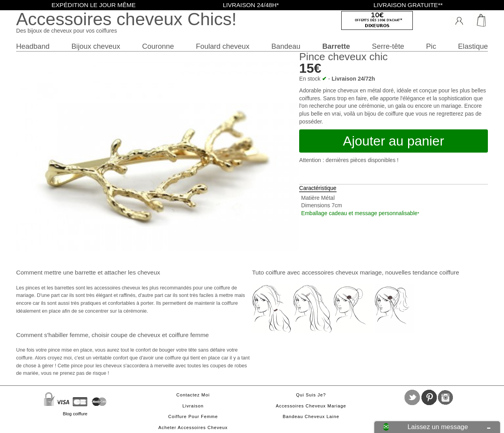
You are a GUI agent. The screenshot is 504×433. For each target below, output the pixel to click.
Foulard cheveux (223, 46)
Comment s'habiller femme (52, 335)
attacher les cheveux (132, 272)
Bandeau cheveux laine (311, 416)
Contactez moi (193, 395)
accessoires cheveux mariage (342, 272)
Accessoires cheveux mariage (311, 406)
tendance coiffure (436, 272)
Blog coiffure (75, 414)
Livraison (193, 406)
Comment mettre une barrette (56, 272)
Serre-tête (388, 46)
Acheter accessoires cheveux (193, 427)
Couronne (158, 46)
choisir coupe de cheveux (126, 335)
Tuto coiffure (269, 272)
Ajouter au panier (393, 141)
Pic (431, 46)
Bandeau (286, 46)
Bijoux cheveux (96, 46)
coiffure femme (189, 335)
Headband (33, 46)
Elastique (473, 46)
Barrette (336, 46)
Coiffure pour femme (193, 416)
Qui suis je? (311, 395)
